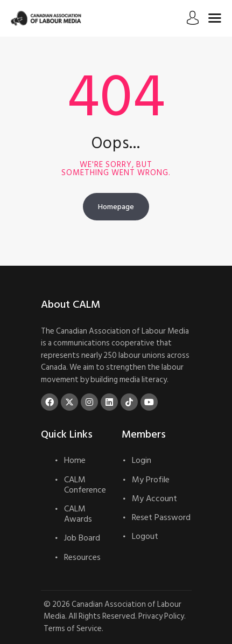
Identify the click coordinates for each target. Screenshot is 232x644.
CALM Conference (85, 485)
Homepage (116, 207)
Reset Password (161, 517)
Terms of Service (73, 629)
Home (75, 460)
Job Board (82, 538)
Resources (82, 557)
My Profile (151, 480)
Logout (145, 536)
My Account (154, 498)
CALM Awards (78, 514)
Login (142, 460)
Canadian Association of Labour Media (113, 611)
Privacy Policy (161, 616)
